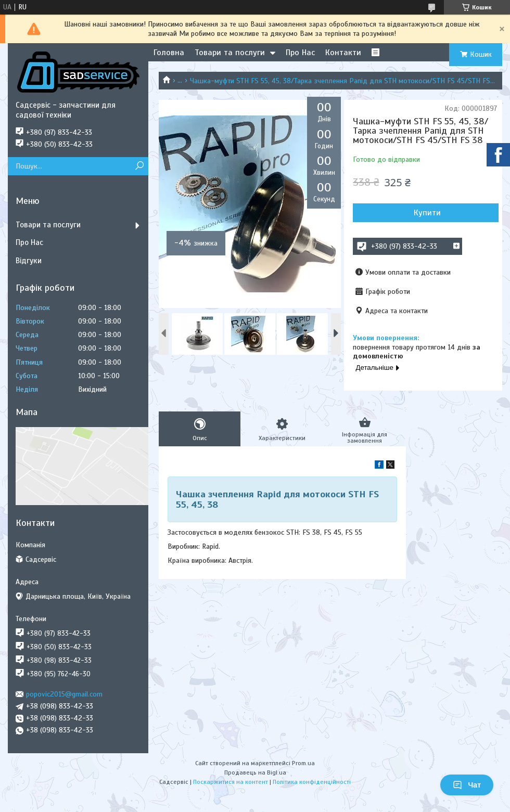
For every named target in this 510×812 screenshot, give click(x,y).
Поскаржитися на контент (231, 782)
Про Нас (300, 53)
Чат (467, 785)
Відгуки (29, 261)
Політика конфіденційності (312, 782)
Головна (169, 53)
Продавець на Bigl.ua (255, 772)
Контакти (343, 53)
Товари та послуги (230, 53)
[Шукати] (139, 166)
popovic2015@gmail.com (64, 694)
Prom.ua (303, 763)
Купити (427, 213)
